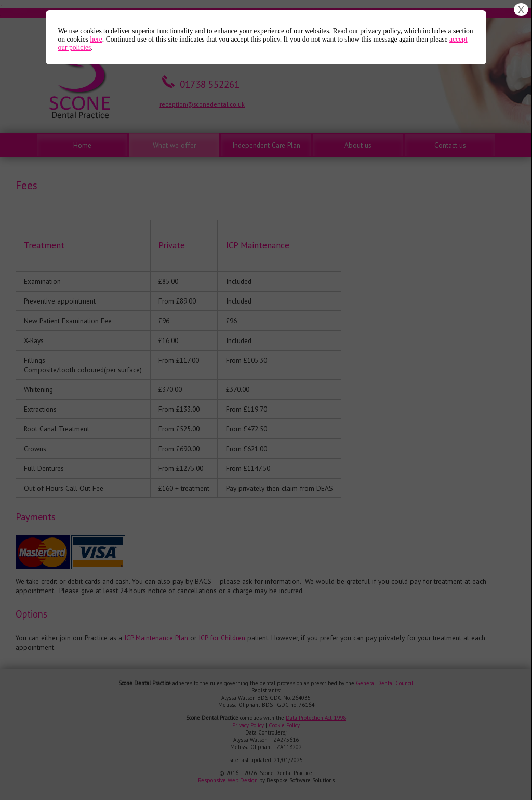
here (96, 39)
